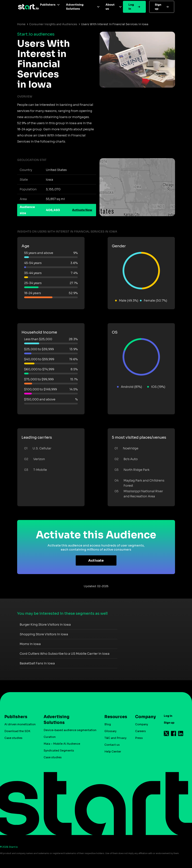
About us (110, 7)
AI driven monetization (20, 724)
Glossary (110, 731)
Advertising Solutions (75, 7)
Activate (96, 561)
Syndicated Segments (59, 751)
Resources (114, 717)
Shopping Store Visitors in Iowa (44, 634)
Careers (140, 731)
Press (139, 738)
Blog (108, 724)
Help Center (113, 752)
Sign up (158, 7)
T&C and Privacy (115, 738)
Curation (50, 737)
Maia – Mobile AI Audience (62, 744)
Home (21, 24)
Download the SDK (17, 731)
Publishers (48, 5)
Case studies (13, 738)
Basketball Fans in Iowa (37, 663)
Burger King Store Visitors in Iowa (45, 625)
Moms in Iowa (30, 644)
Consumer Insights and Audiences (53, 24)
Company (144, 717)
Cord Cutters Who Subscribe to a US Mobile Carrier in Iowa (65, 654)
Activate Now (82, 210)
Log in (131, 7)
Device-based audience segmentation (70, 730)
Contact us (112, 745)
